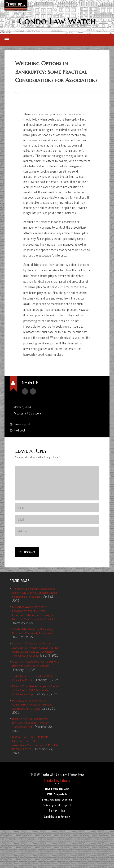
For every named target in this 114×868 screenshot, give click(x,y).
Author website (33, 401)
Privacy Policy (78, 808)
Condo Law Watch (57, 21)
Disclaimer (62, 808)
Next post (20, 440)
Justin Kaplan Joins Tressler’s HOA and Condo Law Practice (36, 704)
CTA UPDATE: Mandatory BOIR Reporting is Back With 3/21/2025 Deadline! (34, 691)
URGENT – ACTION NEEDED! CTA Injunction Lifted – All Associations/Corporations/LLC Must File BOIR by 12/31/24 (35, 777)
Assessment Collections (28, 422)
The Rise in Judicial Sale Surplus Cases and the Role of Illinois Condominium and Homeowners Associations (36, 614)
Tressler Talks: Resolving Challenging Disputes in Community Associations (35, 653)
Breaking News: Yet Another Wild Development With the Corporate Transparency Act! (33, 756)
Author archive (25, 401)
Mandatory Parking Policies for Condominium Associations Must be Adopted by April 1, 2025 (34, 738)
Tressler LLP (46, 808)
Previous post (22, 434)
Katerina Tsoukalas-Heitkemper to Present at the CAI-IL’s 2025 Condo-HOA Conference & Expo (35, 720)
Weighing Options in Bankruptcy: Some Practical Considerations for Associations (55, 77)
